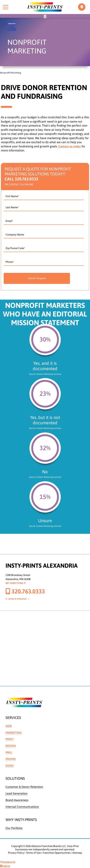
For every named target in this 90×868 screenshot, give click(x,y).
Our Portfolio (14, 828)
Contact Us (8, 862)
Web (9, 726)
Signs (10, 766)
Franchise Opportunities (57, 853)
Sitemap (77, 853)
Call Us (5, 866)
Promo (11, 759)
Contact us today (70, 146)
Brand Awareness (17, 800)
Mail (9, 752)
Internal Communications (22, 807)
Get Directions (16, 583)
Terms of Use (33, 853)
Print (10, 739)
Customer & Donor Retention (24, 787)
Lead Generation (16, 793)
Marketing (14, 733)
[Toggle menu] (6, 7)
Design (11, 746)
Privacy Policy (16, 853)
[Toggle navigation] (82, 7)
